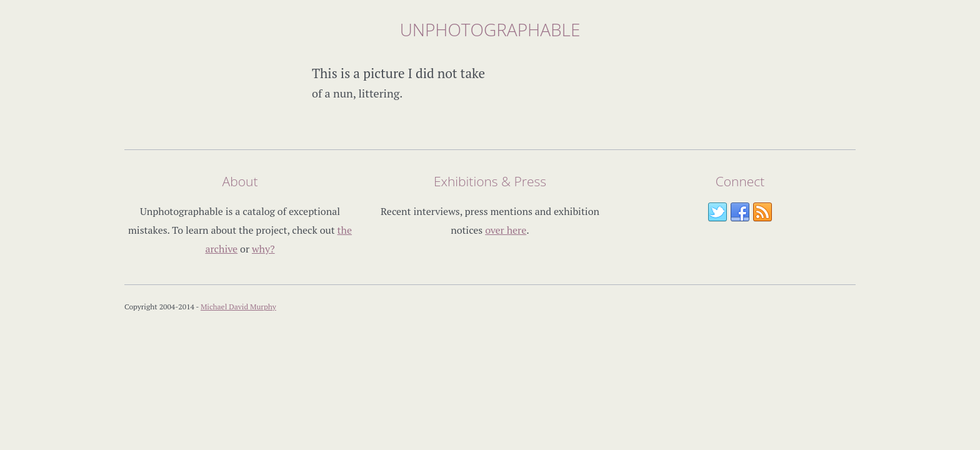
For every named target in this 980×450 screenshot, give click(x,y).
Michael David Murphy (238, 307)
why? (263, 249)
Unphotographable (490, 29)
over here (506, 230)
